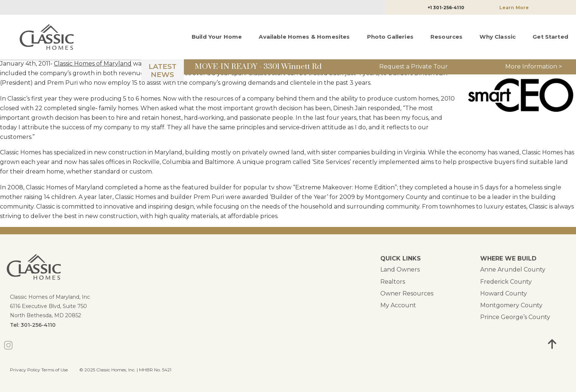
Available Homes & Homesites (304, 37)
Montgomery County (511, 305)
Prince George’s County (515, 317)
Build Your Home (217, 37)
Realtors (393, 282)
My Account (398, 305)
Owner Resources (407, 293)
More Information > (534, 66)
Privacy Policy (25, 370)
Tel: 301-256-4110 (33, 325)
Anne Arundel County (513, 269)
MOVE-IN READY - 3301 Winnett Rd (258, 67)
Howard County (504, 293)
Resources (446, 37)
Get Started (550, 37)
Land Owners (400, 269)
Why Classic (498, 37)
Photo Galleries (390, 37)
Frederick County (506, 282)
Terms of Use (55, 370)
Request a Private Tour (413, 66)
